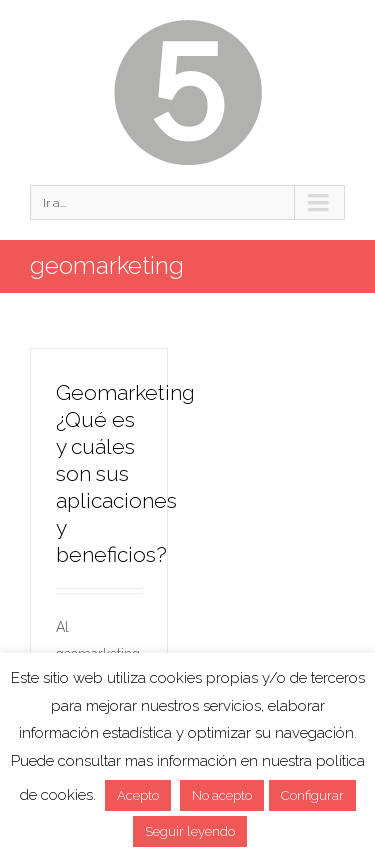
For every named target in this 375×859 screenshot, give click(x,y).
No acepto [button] (222, 795)
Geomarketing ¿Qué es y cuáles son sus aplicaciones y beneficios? (125, 473)
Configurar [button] (312, 795)
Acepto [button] (138, 795)
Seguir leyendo (190, 831)
